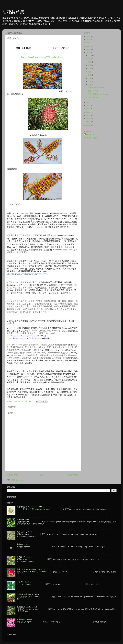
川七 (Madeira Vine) (24, 582)
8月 (90, 65)
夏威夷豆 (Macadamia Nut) (27, 607)
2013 (88, 125)
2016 (88, 115)
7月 (90, 69)
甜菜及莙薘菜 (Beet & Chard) (28, 594)
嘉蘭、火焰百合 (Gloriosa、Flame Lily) (31, 569)
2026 (88, 36)
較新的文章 (12, 475)
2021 (88, 53)
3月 (90, 78)
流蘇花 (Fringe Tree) (24, 532)
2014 (88, 122)
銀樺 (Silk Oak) (94, 97)
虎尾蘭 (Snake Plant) (96, 88)
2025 (88, 40)
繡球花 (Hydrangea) (24, 619)
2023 (88, 46)
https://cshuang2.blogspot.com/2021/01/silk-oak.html (42, 57)
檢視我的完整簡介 (91, 138)
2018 (88, 109)
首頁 (42, 475)
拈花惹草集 (13, 12)
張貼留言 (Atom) (18, 480)
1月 (90, 85)
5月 (90, 75)
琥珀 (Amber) (93, 91)
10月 (90, 59)
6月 (90, 72)
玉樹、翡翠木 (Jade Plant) (98, 94)
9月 (90, 62)
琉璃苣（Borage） (24, 557)
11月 (90, 55)
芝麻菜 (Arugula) (23, 519)
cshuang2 (90, 134)
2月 (90, 82)
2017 (88, 112)
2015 (88, 119)
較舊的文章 (72, 475)
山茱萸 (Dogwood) (24, 544)
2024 (88, 43)
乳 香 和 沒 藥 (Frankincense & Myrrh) (31, 507)
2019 (88, 106)
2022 (88, 49)
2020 (88, 102)
